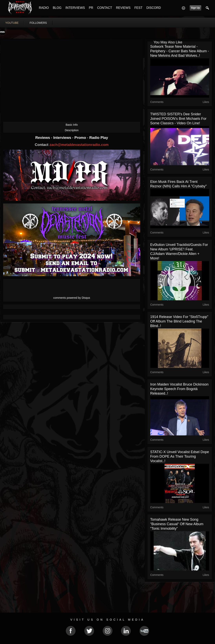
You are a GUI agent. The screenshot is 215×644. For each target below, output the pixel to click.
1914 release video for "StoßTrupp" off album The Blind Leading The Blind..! (179, 321)
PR (91, 8)
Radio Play (99, 138)
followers (38, 23)
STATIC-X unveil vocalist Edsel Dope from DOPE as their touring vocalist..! (180, 456)
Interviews (63, 138)
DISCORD (154, 8)
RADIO (44, 8)
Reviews (43, 138)
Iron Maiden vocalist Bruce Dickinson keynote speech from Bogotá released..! (179, 389)
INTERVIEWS (75, 8)
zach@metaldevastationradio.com (79, 145)
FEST (139, 8)
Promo (81, 138)
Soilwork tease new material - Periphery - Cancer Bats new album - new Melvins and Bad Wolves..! (180, 51)
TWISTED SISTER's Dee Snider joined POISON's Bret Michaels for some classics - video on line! (178, 119)
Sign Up (195, 8)
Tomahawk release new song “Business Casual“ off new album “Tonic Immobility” (177, 524)
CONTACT (105, 8)
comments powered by (72, 298)
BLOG (57, 8)
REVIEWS (123, 8)
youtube (12, 23)
